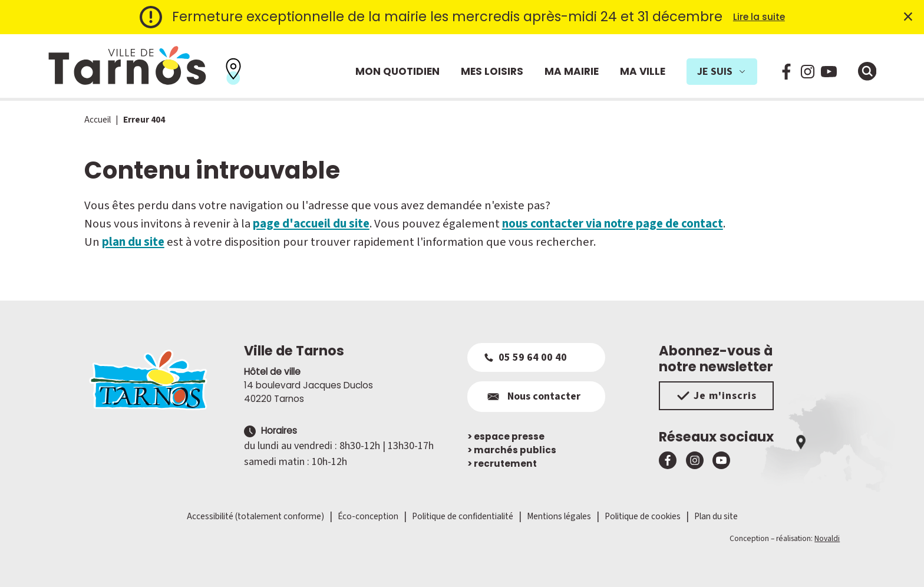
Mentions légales (559, 516)
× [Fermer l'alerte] (908, 17)
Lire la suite (759, 17)
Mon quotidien (397, 71)
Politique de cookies (643, 516)
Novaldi (827, 538)
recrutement (502, 464)
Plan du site (716, 516)
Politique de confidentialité (463, 516)
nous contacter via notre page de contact (613, 224)
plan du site (133, 242)
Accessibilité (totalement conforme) (255, 516)
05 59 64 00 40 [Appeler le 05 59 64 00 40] (526, 357)
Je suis (722, 72)
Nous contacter (532, 397)
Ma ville (643, 71)
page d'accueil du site (311, 224)
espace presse (506, 436)
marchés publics (512, 450)
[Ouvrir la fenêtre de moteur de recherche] (867, 71)
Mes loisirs (492, 71)
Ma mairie (572, 71)
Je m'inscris (716, 396)
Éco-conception (368, 516)
